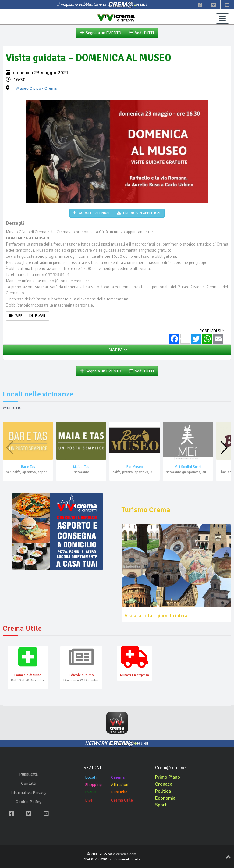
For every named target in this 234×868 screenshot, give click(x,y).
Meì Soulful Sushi (188, 467)
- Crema (36, 88)
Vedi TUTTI (141, 33)
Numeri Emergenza (135, 675)
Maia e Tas (81, 467)
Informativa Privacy (28, 793)
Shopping (93, 785)
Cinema (118, 777)
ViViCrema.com (124, 854)
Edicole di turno (81, 675)
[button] (224, 448)
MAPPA (117, 350)
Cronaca (164, 784)
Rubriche (119, 792)
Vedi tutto (12, 408)
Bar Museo (135, 467)
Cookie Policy (28, 802)
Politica (163, 791)
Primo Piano (168, 777)
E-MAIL (37, 316)
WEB (16, 316)
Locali (91, 777)
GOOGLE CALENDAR (92, 213)
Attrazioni (120, 785)
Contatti (29, 783)
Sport (161, 805)
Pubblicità (28, 774)
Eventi (91, 792)
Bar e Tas (28, 467)
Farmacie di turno (28, 675)
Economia (165, 798)
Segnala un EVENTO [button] (101, 33)
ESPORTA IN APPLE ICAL (139, 213)
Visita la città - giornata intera (156, 616)
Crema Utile (122, 800)
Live (89, 800)
